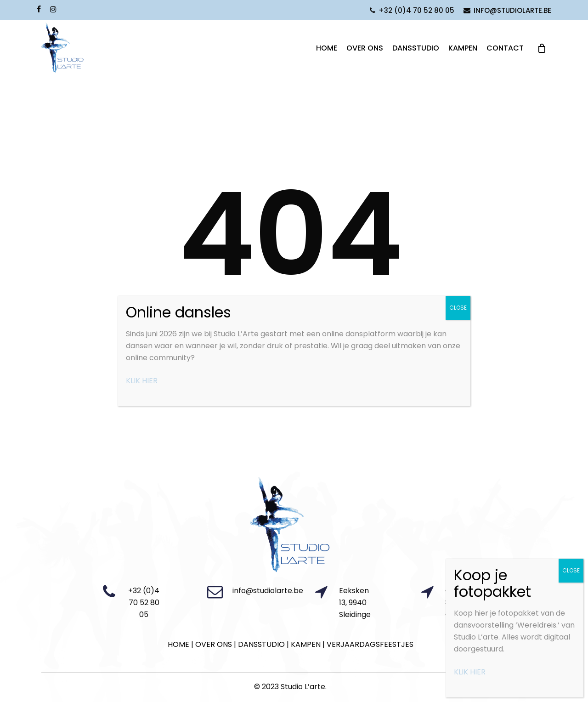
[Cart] (542, 65)
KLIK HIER (470, 672)
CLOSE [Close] (571, 570)
